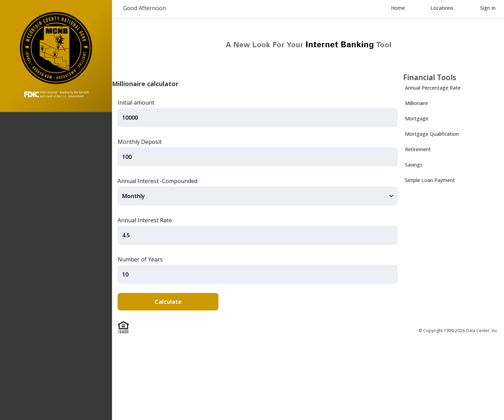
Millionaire (416, 103)
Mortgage (417, 118)
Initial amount (136, 103)
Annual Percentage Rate (433, 88)
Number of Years (140, 259)
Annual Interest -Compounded (157, 181)
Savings (414, 165)
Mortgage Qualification (432, 134)
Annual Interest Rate (145, 220)
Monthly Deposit (140, 142)
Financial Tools (430, 77)
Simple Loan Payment (430, 180)
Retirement (418, 149)
